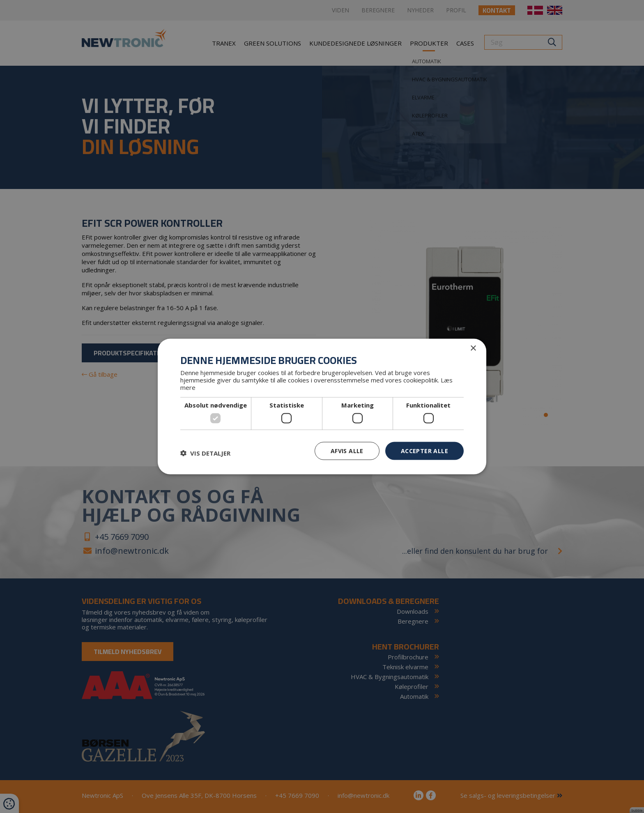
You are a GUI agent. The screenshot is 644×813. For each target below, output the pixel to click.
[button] (205, 453)
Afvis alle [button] (347, 450)
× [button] (473, 348)
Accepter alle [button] (424, 450)
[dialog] (322, 406)
